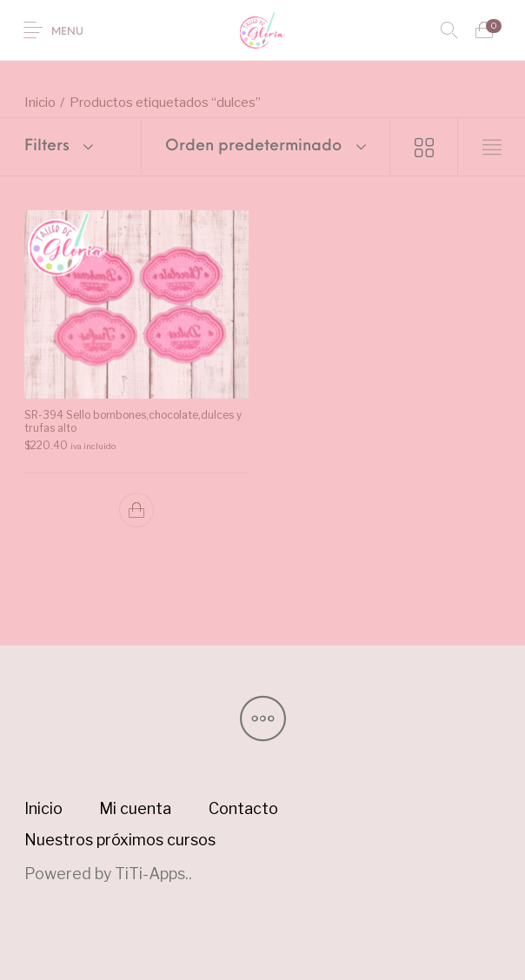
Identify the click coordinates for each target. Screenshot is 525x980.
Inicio (40, 102)
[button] (136, 509)
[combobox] (266, 147)
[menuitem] (43, 809)
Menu (67, 32)
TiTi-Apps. (152, 874)
